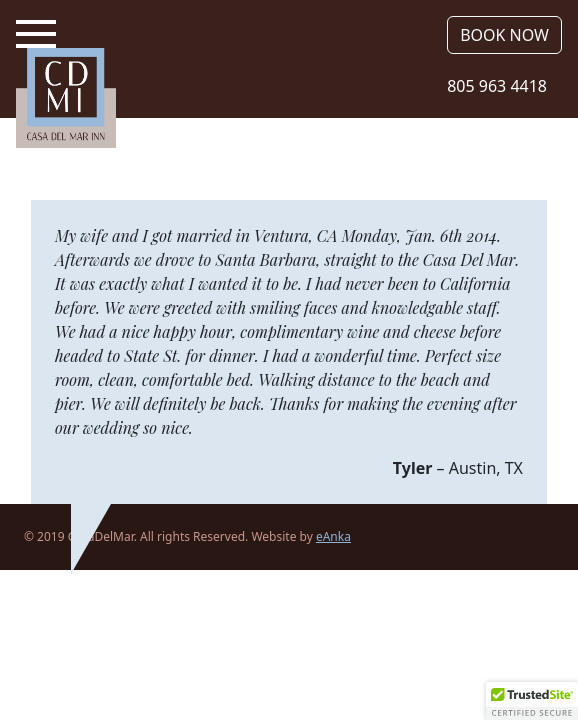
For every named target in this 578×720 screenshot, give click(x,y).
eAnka (333, 536)
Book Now (504, 35)
